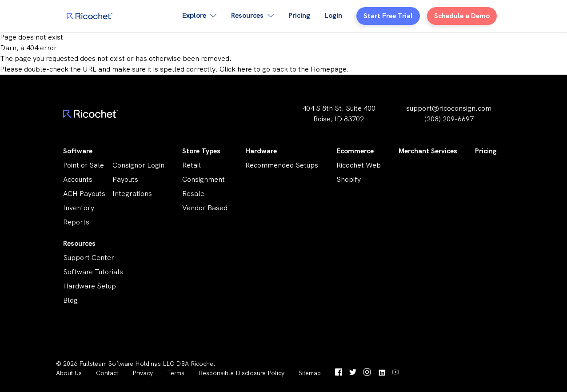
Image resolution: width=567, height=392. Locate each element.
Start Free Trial (388, 16)
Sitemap (310, 373)
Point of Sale (84, 165)
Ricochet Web (359, 165)
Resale (193, 194)
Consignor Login (138, 165)
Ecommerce (355, 151)
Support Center (89, 258)
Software (78, 151)
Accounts (78, 179)
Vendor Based (205, 208)
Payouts (125, 179)
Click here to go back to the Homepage (283, 69)
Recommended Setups (282, 165)
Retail (192, 165)
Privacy (143, 373)
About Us (69, 373)
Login (333, 15)
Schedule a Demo (462, 16)
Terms (176, 373)
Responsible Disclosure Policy (242, 373)
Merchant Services (428, 151)
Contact (107, 373)
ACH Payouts (84, 194)
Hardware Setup (90, 286)
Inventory (79, 208)
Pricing (299, 15)
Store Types (201, 151)
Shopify (349, 179)
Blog (70, 300)
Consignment (204, 179)
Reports (76, 222)
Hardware (261, 151)
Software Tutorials (93, 272)
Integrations (132, 194)
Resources (79, 243)
